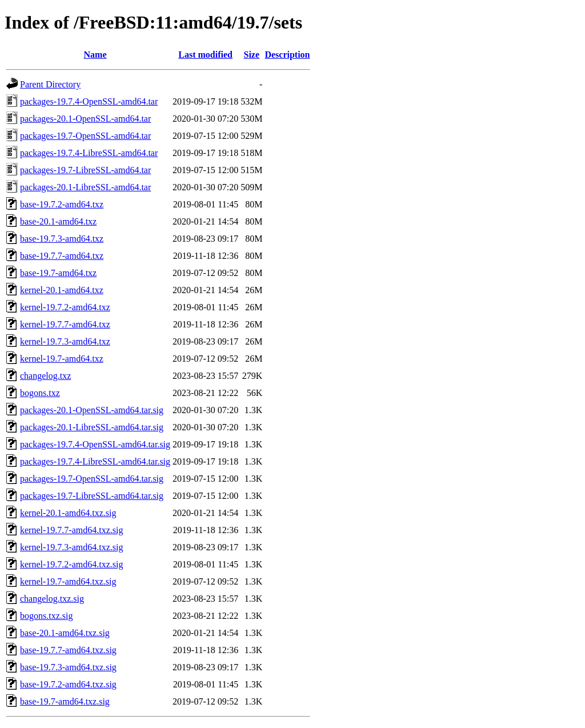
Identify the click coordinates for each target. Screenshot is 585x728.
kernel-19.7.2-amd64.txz (65, 307)
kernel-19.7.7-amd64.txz (65, 324)
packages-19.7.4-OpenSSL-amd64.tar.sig (95, 444)
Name (95, 55)
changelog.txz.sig (52, 599)
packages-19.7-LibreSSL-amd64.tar (85, 170)
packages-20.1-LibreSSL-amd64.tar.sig (92, 427)
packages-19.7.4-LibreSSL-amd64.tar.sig (95, 461)
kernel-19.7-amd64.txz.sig (68, 581)
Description (287, 55)
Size (252, 55)
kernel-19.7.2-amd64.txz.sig (71, 564)
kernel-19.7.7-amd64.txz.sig (71, 530)
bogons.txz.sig (46, 616)
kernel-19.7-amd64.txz (62, 359)
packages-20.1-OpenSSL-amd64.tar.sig (92, 410)
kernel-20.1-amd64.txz (62, 290)
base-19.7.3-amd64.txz (62, 239)
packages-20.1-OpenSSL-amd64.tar (85, 119)
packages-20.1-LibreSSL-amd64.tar (85, 187)
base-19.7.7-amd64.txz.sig (68, 650)
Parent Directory (50, 84)
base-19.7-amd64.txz (58, 273)
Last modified (205, 55)
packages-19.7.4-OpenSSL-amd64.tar (89, 101)
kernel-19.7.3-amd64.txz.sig (71, 547)
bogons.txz (40, 393)
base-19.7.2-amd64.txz (62, 204)
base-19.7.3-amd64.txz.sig (68, 667)
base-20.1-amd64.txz (58, 221)
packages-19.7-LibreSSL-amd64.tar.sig (92, 496)
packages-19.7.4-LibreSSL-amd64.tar (89, 153)
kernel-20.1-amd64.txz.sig (68, 513)
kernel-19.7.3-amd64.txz (65, 341)
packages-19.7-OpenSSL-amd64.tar (85, 136)
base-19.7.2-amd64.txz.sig (68, 684)
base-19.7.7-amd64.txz (62, 256)
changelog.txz (45, 376)
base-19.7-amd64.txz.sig (65, 701)
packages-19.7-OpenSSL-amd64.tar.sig (92, 479)
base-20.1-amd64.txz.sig (65, 633)
